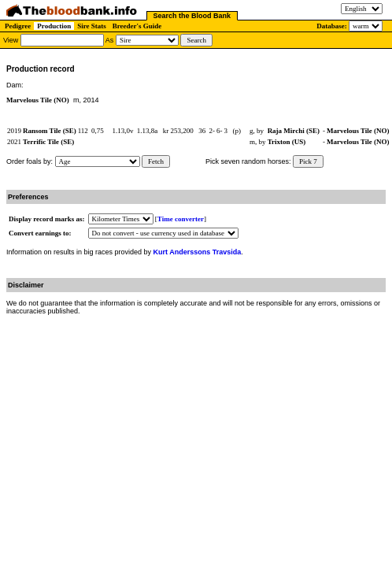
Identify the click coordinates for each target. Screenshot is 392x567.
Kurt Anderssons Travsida (198, 252)
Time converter (181, 219)
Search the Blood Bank (192, 16)
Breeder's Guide (137, 26)
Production (54, 26)
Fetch (156, 161)
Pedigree (18, 26)
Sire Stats (92, 26)
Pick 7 (308, 161)
